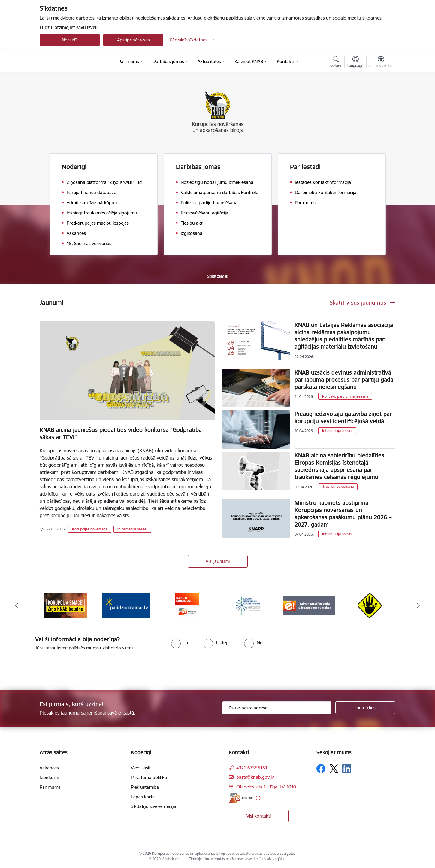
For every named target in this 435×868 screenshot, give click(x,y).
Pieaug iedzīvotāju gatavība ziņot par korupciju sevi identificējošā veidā (343, 417)
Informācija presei (132, 529)
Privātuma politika (149, 777)
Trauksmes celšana (338, 486)
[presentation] (50, 668)
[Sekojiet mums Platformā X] (334, 769)
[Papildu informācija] (258, 798)
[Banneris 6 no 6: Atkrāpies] (370, 605)
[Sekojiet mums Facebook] (321, 769)
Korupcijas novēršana (90, 529)
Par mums (50, 787)
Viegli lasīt (141, 768)
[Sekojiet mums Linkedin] (347, 769)
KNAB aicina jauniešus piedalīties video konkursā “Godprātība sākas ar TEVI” (121, 433)
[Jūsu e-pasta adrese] (277, 708)
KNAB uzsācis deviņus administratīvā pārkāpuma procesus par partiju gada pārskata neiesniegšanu (344, 380)
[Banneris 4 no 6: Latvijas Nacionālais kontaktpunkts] (248, 605)
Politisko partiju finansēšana (345, 396)
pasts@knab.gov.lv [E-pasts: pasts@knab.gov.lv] (255, 777)
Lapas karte (143, 797)
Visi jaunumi (218, 561)
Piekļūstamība (145, 787)
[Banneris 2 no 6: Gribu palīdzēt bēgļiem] (126, 605)
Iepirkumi (49, 777)
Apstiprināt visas (133, 40)
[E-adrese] (241, 798)
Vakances (49, 768)
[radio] (180, 642)
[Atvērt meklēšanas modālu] (336, 63)
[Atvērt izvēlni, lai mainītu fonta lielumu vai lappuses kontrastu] (381, 63)
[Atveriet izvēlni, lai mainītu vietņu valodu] (355, 62)
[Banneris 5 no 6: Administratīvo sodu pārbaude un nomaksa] (309, 605)
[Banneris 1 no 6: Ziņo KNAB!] (65, 605)
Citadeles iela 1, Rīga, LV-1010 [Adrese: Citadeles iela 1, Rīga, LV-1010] (266, 787)
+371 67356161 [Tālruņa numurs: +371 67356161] (252, 768)
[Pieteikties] (365, 708)
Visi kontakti (259, 816)
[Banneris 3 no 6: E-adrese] (187, 605)
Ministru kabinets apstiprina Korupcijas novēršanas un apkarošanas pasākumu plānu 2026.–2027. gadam (343, 514)
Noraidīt (70, 40)
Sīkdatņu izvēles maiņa (154, 806)
